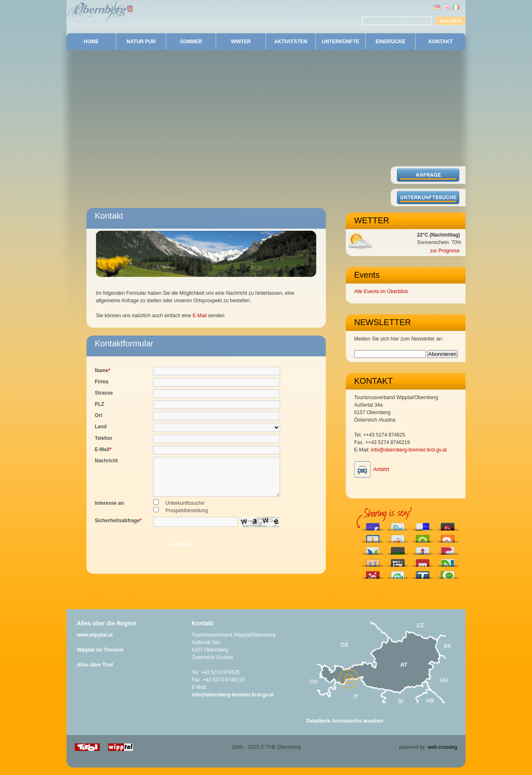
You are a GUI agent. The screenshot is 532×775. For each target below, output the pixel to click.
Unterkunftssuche (185, 511)
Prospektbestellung (187, 518)
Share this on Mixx (423, 561)
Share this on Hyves (373, 561)
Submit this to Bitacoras (373, 537)
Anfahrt (381, 469)
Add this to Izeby (398, 561)
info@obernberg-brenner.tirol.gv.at (409, 450)
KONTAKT (441, 42)
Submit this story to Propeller (373, 573)
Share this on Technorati (448, 573)
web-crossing (442, 755)
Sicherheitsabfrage (118, 528)
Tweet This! (398, 524)
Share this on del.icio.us (423, 524)
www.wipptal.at (95, 642)
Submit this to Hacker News (423, 549)
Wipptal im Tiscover (100, 657)
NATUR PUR (141, 42)
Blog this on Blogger (448, 537)
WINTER (241, 42)
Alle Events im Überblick (381, 291)
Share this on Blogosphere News (373, 549)
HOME (91, 42)
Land (101, 427)
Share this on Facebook (373, 524)
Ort (99, 415)
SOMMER (191, 42)
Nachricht (106, 461)
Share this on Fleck (448, 549)
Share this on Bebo (448, 524)
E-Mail (199, 316)
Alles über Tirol (95, 672)
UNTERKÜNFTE (341, 42)
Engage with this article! (423, 537)
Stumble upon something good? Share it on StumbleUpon (398, 573)
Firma (102, 382)
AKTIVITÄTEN (291, 42)
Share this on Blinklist (398, 537)
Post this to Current (398, 549)
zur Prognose (445, 251)
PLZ (100, 404)
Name (102, 370)
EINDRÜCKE (390, 42)
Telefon (103, 438)
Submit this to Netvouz (448, 561)
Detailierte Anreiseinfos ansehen (345, 728)
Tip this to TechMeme (423, 573)
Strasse (104, 393)
